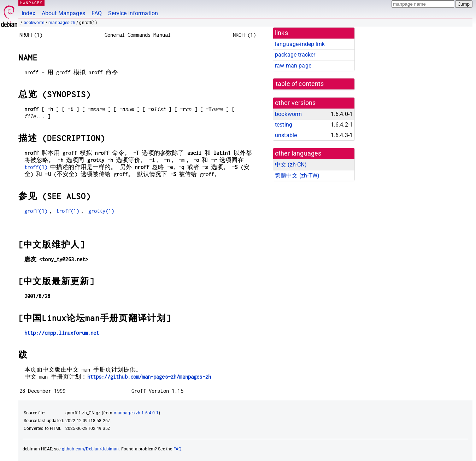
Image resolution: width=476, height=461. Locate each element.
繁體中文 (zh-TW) (297, 176)
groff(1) (36, 211)
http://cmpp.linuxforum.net (62, 333)
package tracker (295, 55)
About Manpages (63, 13)
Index (28, 13)
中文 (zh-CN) (291, 165)
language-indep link (300, 44)
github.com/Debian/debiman (90, 449)
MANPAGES (31, 3)
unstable (286, 135)
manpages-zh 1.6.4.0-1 (136, 413)
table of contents (300, 84)
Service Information (133, 13)
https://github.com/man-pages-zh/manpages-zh (149, 377)
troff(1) (36, 167)
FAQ (97, 13)
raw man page (293, 66)
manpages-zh (62, 23)
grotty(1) (101, 211)
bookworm (34, 23)
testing (284, 125)
